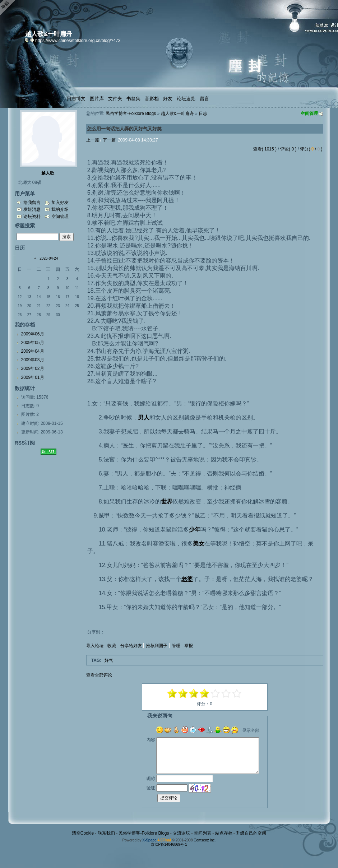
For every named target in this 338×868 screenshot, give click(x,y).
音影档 (152, 99)
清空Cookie (83, 833)
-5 (172, 693)
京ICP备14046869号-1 (169, 844)
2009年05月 (33, 343)
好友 (168, 99)
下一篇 (109, 140)
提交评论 (169, 798)
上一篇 (93, 140)
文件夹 (115, 99)
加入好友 (60, 203)
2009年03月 (33, 360)
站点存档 (224, 833)
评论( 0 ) (288, 149)
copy (28, 40)
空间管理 (309, 113)
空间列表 (203, 833)
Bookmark (33, 40)
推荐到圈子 (157, 646)
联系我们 (106, 833)
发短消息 (32, 209)
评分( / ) (311, 149)
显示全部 (251, 730)
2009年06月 (33, 334)
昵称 (151, 779)
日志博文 (76, 99)
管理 (176, 646)
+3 (226, 693)
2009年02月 (33, 368)
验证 (151, 788)
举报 (189, 646)
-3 (183, 693)
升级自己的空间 (251, 833)
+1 (216, 693)
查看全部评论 (99, 675)
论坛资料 (32, 217)
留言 (204, 99)
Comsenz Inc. (205, 840)
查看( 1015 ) (265, 149)
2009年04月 (33, 351)
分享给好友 (131, 646)
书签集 (133, 99)
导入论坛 (95, 646)
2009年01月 (33, 377)
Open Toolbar (9, 8)
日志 (203, 113)
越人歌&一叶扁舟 (177, 113)
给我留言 (32, 203)
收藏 (112, 646)
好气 (109, 660)
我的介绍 (60, 209)
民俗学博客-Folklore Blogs (131, 113)
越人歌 (48, 173)
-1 (194, 693)
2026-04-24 (49, 258)
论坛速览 (186, 99)
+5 (237, 693)
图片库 (97, 99)
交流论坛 (181, 833)
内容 (151, 740)
